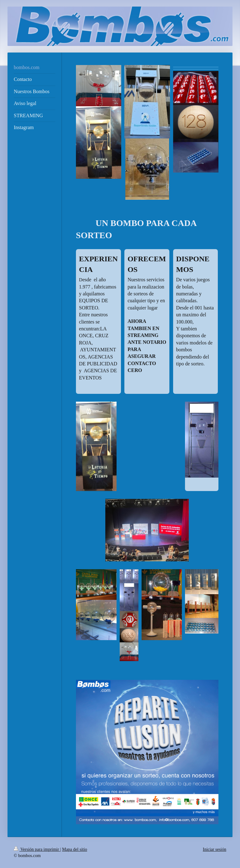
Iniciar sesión (215, 849)
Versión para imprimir (37, 849)
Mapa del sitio (75, 849)
